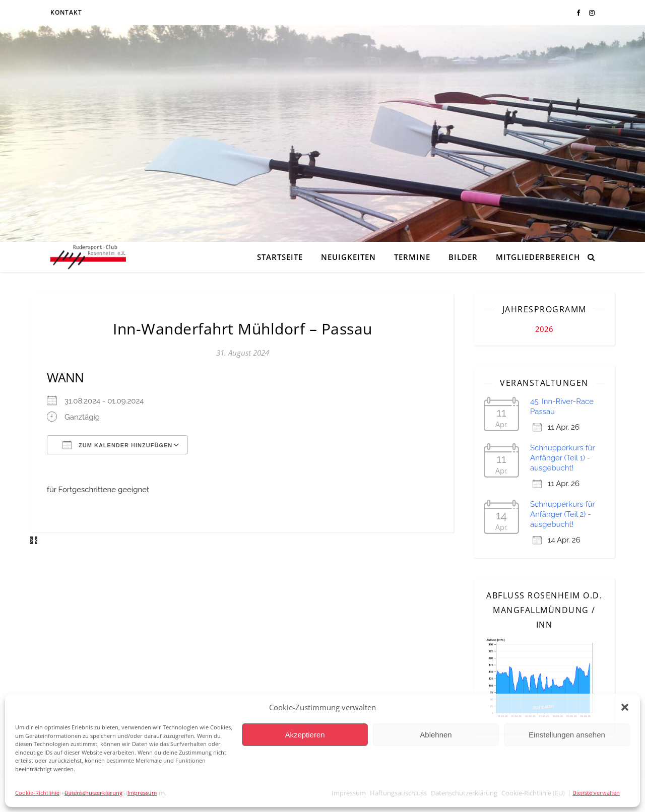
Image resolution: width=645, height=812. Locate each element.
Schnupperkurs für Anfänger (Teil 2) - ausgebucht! (562, 514)
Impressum (142, 793)
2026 (544, 329)
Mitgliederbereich (538, 257)
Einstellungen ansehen (567, 735)
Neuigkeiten (348, 257)
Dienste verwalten (596, 793)
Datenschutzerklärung (93, 793)
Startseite (280, 257)
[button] (625, 707)
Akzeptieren (305, 735)
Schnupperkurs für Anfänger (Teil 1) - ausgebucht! (562, 458)
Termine (412, 257)
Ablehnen (436, 735)
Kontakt (66, 12)
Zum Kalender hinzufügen (117, 445)
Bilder (463, 257)
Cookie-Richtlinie (37, 793)
